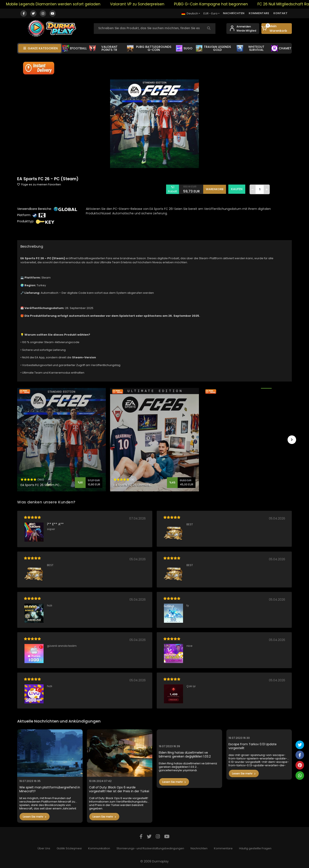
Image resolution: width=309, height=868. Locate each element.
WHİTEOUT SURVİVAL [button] (250, 48)
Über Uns (44, 848)
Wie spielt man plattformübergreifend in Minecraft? (50, 789)
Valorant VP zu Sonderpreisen (144, 4)
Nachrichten (199, 848)
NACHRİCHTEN (234, 13)
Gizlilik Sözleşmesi (69, 848)
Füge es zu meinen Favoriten (39, 184)
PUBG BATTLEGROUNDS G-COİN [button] (149, 48)
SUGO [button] (184, 48)
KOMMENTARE (259, 13)
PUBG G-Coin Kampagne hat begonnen (218, 4)
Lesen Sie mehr (35, 817)
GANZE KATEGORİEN (41, 48)
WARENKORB (215, 189)
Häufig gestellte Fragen (255, 848)
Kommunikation (99, 848)
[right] (292, 440)
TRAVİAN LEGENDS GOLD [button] (214, 48)
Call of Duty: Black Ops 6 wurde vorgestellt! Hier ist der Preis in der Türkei (119, 789)
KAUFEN (237, 189)
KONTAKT (280, 13)
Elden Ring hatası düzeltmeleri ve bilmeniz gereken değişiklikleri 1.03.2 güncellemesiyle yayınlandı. (185, 755)
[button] (277, 29)
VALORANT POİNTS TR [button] (103, 48)
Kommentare (223, 848)
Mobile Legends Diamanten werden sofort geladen (60, 4)
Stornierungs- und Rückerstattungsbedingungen (150, 848)
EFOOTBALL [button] (75, 48)
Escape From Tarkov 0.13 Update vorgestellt (253, 746)
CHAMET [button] (281, 48)
